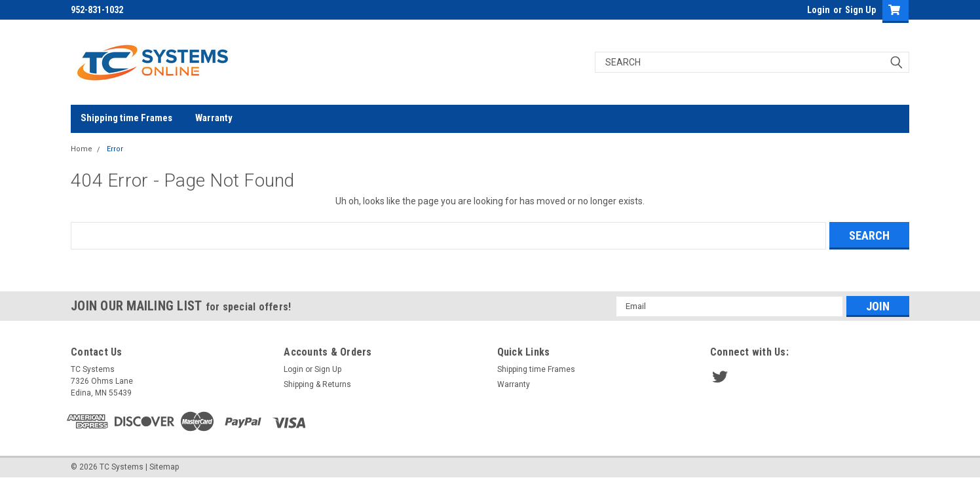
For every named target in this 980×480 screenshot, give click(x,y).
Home (82, 149)
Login (819, 10)
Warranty (214, 118)
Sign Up (860, 10)
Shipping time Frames (126, 118)
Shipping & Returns (317, 384)
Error (115, 149)
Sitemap (164, 467)
